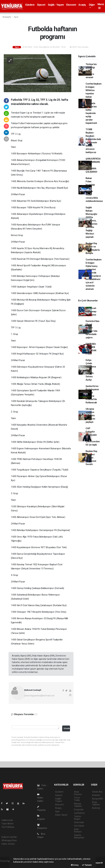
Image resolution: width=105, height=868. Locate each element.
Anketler (96, 795)
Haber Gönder (8, 844)
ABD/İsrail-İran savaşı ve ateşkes (91, 311)
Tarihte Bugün (77, 818)
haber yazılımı (7, 864)
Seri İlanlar (79, 826)
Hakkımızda (7, 820)
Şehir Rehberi (78, 830)
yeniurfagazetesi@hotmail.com (39, 696)
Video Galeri (40, 798)
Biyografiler (98, 799)
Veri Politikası (8, 827)
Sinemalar (79, 822)
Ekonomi (71, 5)
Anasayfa (7, 17)
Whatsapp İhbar (9, 840)
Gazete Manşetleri (79, 836)
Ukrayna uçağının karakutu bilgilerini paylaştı (90, 415)
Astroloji (96, 808)
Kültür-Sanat (61, 815)
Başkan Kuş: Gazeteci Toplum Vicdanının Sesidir (92, 458)
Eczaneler (79, 810)
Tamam (87, 865)
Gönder (67, 728)
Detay (75, 865)
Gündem (30, 5)
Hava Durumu (78, 793)
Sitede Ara (97, 792)
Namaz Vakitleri (78, 805)
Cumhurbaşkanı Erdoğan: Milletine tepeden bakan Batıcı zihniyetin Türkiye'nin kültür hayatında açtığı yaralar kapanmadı (94, 103)
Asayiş (82, 5)
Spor (16, 17)
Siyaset (41, 5)
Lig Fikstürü (79, 813)
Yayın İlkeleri (7, 824)
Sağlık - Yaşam (56, 5)
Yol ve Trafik (77, 799)
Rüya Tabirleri (96, 803)
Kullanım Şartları (9, 837)
